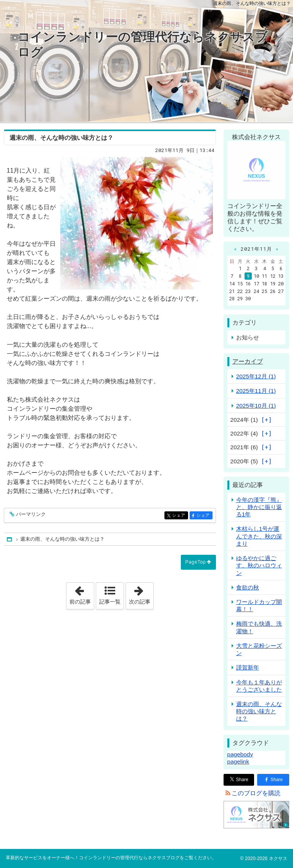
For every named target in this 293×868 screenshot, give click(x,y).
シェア (180, 516)
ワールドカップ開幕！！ (259, 605)
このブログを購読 (256, 793)
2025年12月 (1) (256, 376)
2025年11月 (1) (256, 391)
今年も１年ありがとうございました (259, 686)
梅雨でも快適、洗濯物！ (259, 627)
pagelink (238, 762)
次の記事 (141, 594)
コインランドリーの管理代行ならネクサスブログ (142, 45)
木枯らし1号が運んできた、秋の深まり (259, 536)
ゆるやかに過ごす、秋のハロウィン (259, 565)
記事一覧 (110, 602)
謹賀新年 (248, 667)
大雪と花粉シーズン (259, 649)
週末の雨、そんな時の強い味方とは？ (259, 711)
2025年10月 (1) (256, 406)
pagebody (240, 754)
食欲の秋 (248, 587)
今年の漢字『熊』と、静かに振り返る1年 (259, 507)
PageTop (196, 562)
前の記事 (82, 594)
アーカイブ (248, 361)
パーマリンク (30, 515)
